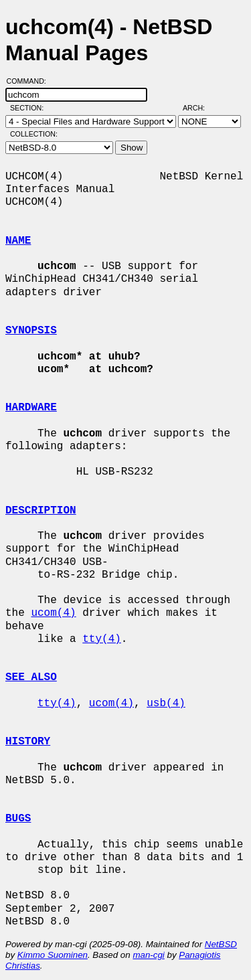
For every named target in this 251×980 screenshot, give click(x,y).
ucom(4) (53, 613)
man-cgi (148, 955)
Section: (30, 108)
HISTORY (28, 742)
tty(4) (102, 639)
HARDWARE (31, 408)
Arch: (200, 108)
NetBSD (221, 944)
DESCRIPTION (41, 511)
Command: (30, 81)
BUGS (18, 819)
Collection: (34, 134)
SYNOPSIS (31, 331)
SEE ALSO (31, 677)
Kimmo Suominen (53, 955)
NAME (18, 241)
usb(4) (166, 704)
